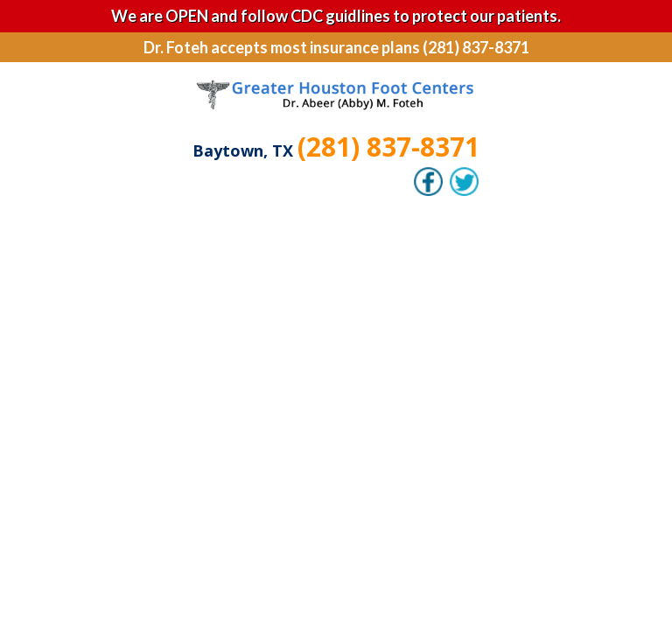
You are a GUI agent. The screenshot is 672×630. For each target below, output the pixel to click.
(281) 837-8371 (388, 147)
